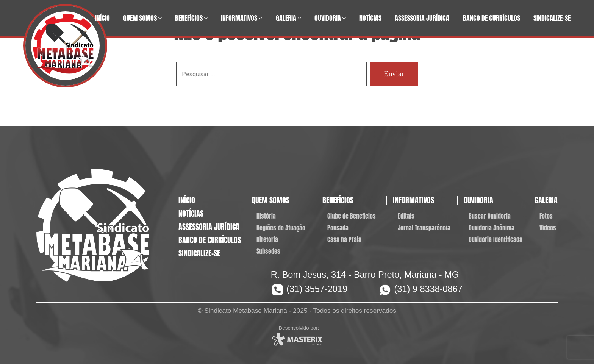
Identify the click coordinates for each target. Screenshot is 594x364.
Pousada (338, 228)
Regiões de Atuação (281, 228)
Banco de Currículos (492, 18)
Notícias (370, 18)
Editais (406, 216)
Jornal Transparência (424, 228)
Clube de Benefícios (352, 216)
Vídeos (548, 228)
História (266, 216)
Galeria (288, 18)
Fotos (546, 216)
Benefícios (191, 18)
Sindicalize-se (552, 18)
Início (102, 18)
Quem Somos (142, 18)
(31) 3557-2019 (317, 289)
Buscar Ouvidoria (490, 216)
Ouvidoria (330, 18)
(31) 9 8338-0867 (428, 289)
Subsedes (268, 251)
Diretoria (267, 239)
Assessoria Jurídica (422, 18)
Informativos (242, 18)
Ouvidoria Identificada (496, 239)
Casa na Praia (344, 239)
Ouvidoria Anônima (492, 228)
